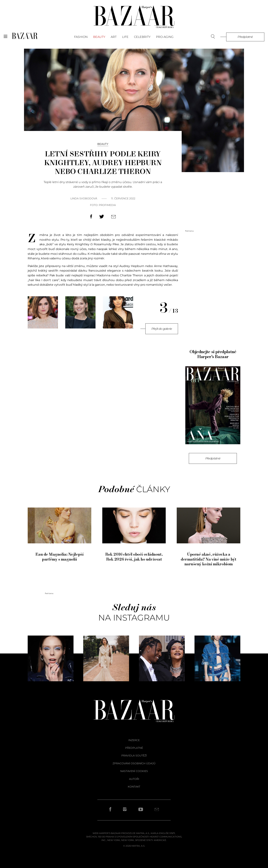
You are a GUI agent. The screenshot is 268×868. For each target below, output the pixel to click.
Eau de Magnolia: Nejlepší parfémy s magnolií (59, 554)
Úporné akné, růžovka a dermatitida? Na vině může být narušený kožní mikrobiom (209, 557)
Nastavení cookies (134, 771)
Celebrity (142, 37)
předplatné (134, 748)
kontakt (134, 787)
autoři (134, 779)
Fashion (81, 37)
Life (125, 37)
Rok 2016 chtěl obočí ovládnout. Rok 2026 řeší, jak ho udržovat (134, 554)
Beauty (99, 37)
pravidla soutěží (134, 756)
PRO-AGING (165, 37)
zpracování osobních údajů (134, 763)
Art (114, 37)
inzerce (134, 740)
